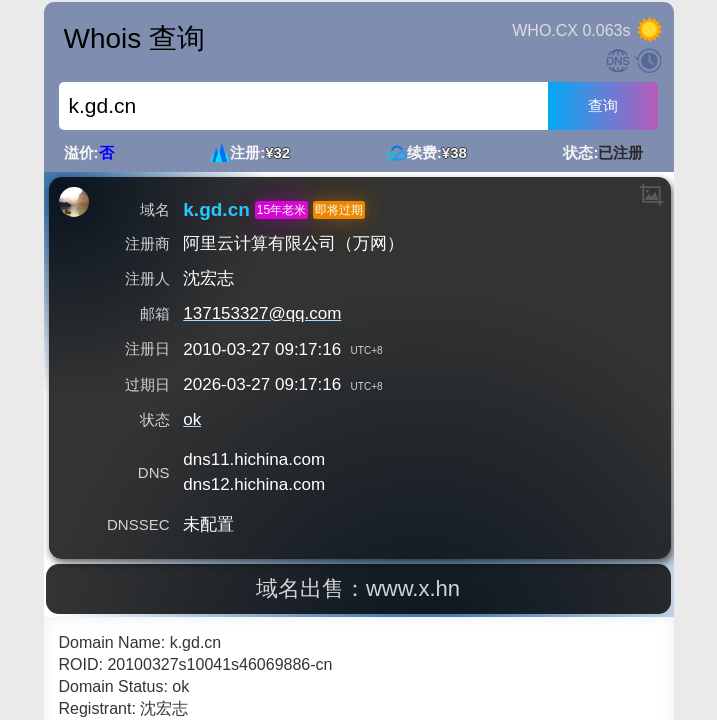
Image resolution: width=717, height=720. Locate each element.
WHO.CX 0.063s (571, 30)
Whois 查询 (135, 38)
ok (192, 419)
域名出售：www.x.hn (359, 588)
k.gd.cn (216, 210)
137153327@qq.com (262, 313)
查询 (603, 105)
